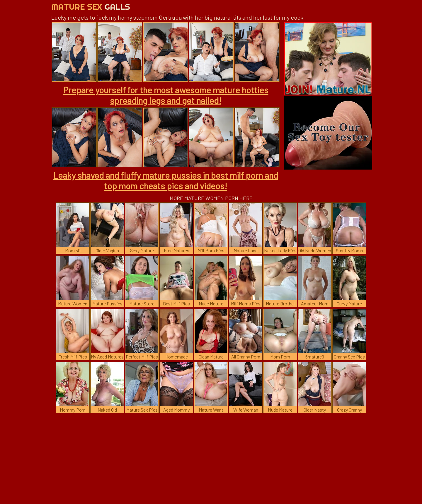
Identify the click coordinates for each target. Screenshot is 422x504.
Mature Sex (91, 7)
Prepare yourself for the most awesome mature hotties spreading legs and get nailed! (166, 95)
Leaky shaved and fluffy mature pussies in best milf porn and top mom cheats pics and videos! (166, 180)
